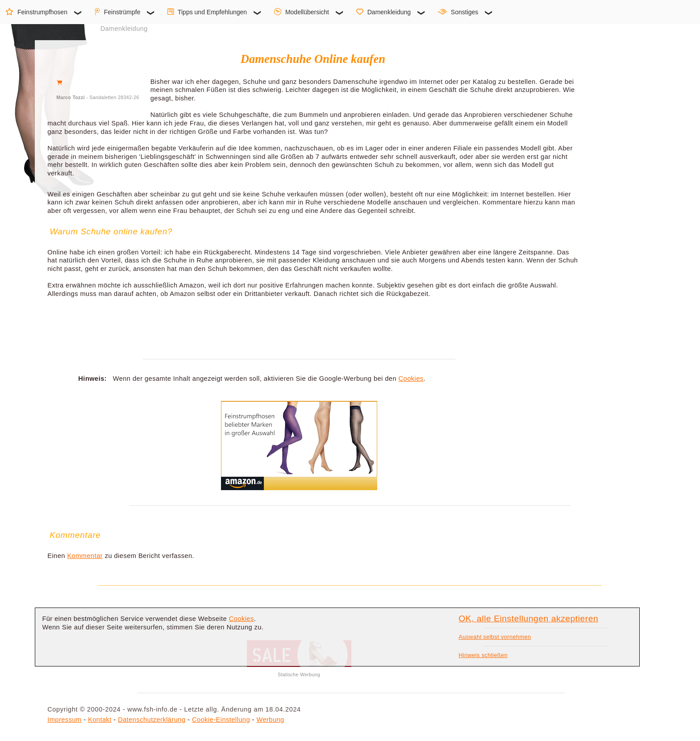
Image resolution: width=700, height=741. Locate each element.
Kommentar (85, 556)
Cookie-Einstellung (221, 720)
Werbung (270, 720)
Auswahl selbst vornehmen (495, 637)
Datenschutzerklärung (152, 720)
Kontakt (100, 720)
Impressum (64, 720)
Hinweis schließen (483, 655)
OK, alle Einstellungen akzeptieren (528, 618)
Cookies (411, 379)
